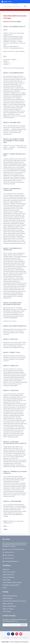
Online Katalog (7, 611)
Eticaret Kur (5, 642)
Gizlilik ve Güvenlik (8, 604)
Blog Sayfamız (7, 580)
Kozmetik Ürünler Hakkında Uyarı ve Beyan (14, 601)
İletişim (5, 588)
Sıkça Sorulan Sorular (8, 575)
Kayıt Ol (23, 625)
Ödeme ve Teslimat (8, 609)
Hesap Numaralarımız (8, 577)
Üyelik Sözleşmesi (8, 598)
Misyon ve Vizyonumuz (9, 572)
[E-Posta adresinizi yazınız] (11, 625)
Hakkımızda (6, 569)
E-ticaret (11, 642)
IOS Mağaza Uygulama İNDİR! (11, 585)
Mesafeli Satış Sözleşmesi (10, 596)
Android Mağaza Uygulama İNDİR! (12, 582)
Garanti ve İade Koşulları (9, 606)
